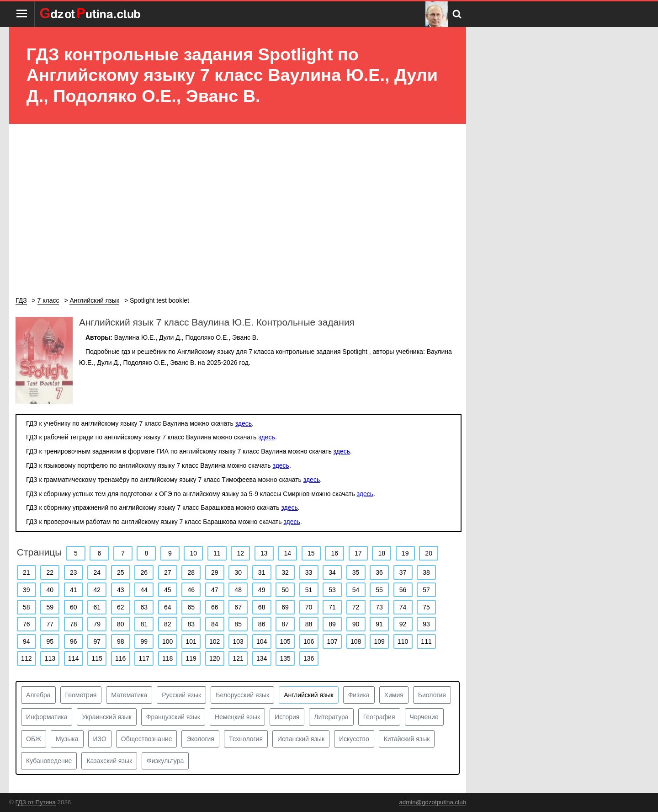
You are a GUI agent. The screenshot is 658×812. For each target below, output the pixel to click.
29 (215, 572)
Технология (246, 739)
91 (379, 624)
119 (191, 658)
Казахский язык (109, 761)
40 (50, 590)
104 (262, 641)
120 (215, 658)
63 (144, 607)
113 (50, 658)
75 (426, 607)
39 (27, 590)
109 (379, 641)
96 (74, 641)
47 (215, 590)
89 (332, 624)
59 (50, 607)
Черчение (424, 717)
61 (97, 607)
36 (379, 572)
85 (238, 624)
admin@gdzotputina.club (432, 802)
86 (262, 624)
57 (426, 590)
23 (74, 572)
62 (121, 607)
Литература (331, 717)
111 (426, 641)
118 (167, 658)
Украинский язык (106, 717)
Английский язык (309, 695)
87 (285, 624)
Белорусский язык (242, 695)
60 (74, 607)
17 (358, 553)
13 (264, 553)
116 (120, 658)
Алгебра (38, 695)
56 (403, 590)
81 (144, 624)
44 (144, 590)
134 (262, 658)
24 (97, 572)
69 (285, 607)
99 (144, 641)
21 (27, 572)
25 (121, 572)
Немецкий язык (237, 717)
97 (97, 641)
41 (74, 590)
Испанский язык (301, 739)
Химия (394, 695)
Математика (129, 695)
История (287, 717)
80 (121, 624)
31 (262, 572)
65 (191, 607)
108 (356, 641)
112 (26, 658)
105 (285, 641)
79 (97, 624)
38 (426, 572)
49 (262, 590)
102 (215, 641)
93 (426, 624)
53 (332, 590)
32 (285, 572)
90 (356, 624)
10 (194, 553)
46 (191, 590)
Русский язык (181, 695)
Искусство (354, 739)
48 (238, 590)
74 (403, 607)
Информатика (47, 717)
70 (309, 607)
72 (356, 607)
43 (121, 590)
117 (144, 658)
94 (27, 641)
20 (429, 553)
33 (309, 572)
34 (332, 572)
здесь (244, 423)
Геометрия (81, 695)
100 (167, 641)
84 (215, 624)
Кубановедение (49, 761)
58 (27, 607)
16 (334, 553)
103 (238, 641)
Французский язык (173, 717)
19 (405, 553)
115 (97, 658)
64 (168, 607)
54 (356, 590)
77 (50, 624)
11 (217, 553)
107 (332, 641)
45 (168, 590)
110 (403, 641)
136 (309, 658)
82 (168, 624)
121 (238, 658)
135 (285, 658)
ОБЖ (34, 739)
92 (403, 624)
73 (379, 607)
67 (238, 607)
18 (382, 553)
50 (285, 590)
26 (144, 572)
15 (311, 553)
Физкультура (165, 761)
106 (309, 641)
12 (240, 553)
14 (287, 553)
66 (215, 607)
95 (50, 641)
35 (356, 572)
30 (238, 572)
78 (74, 624)
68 (262, 607)
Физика (359, 695)
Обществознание (147, 739)
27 (168, 572)
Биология (432, 695)
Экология (200, 739)
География (379, 717)
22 (50, 572)
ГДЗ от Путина (36, 802)
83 (191, 624)
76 (27, 624)
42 (97, 590)
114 (73, 658)
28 (191, 572)
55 (379, 590)
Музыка (67, 739)
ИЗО (100, 739)
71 (332, 607)
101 (191, 641)
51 (309, 590)
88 (309, 624)
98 (121, 641)
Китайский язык (407, 739)
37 (403, 572)
